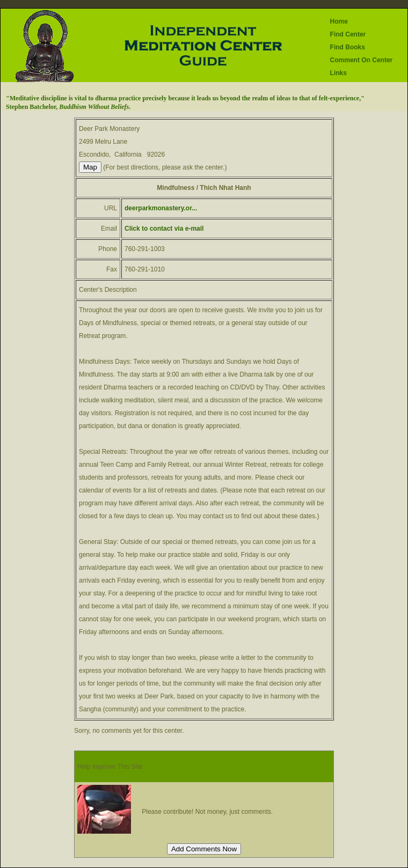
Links (338, 73)
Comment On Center (362, 60)
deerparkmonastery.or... (161, 208)
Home (339, 21)
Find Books (348, 47)
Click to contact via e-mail (164, 229)
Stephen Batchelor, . (68, 107)
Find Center (348, 34)
